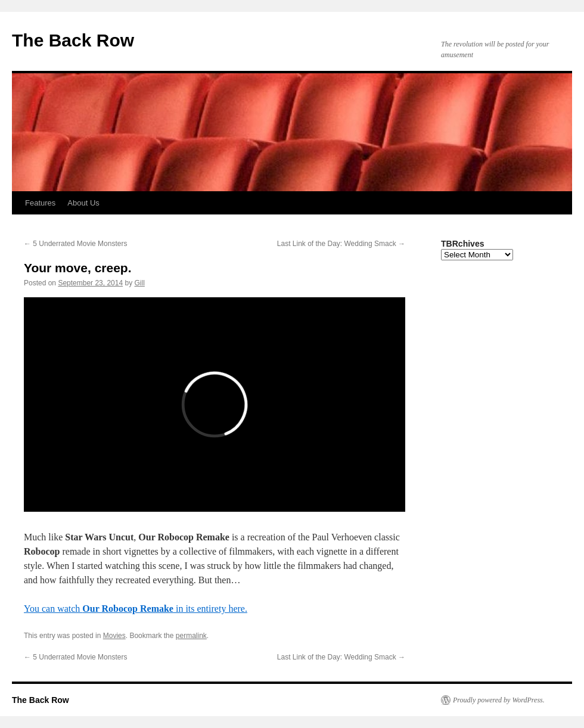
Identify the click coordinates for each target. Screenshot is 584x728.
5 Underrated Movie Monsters (75, 244)
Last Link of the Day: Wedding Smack (341, 244)
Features (40, 203)
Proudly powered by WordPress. (499, 700)
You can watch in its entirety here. (136, 609)
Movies (114, 636)
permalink (191, 636)
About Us (83, 203)
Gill (140, 283)
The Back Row (73, 40)
